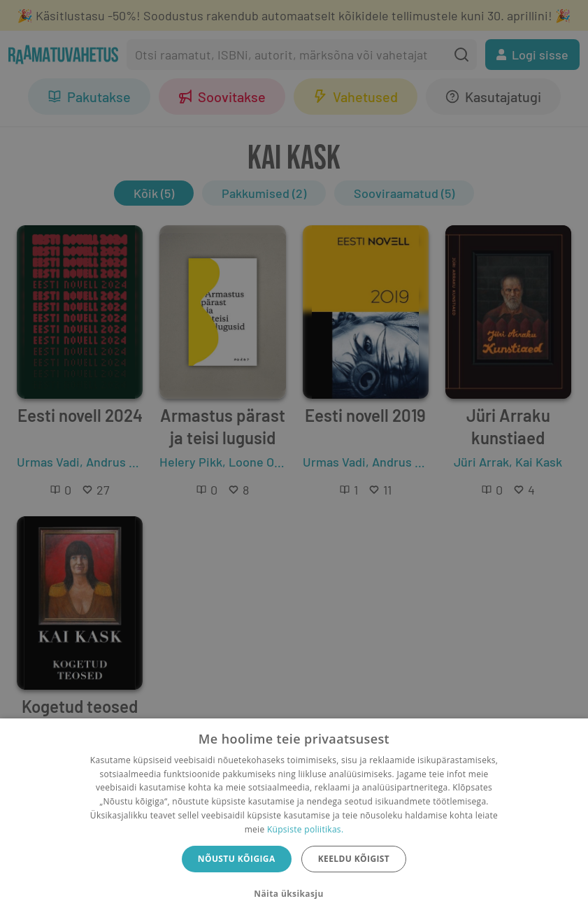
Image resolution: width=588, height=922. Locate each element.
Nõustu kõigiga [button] (237, 859)
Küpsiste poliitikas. (305, 829)
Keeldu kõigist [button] (354, 859)
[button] (294, 894)
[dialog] (294, 820)
